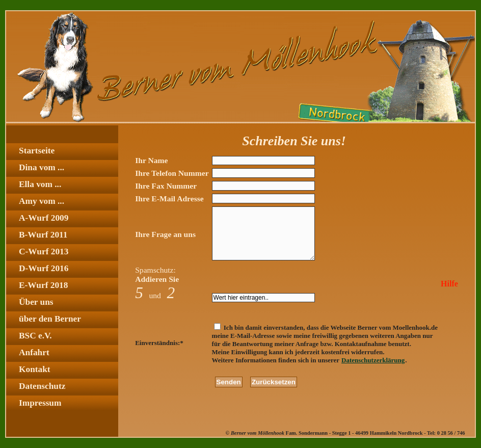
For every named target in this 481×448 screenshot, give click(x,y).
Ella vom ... (40, 184)
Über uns (36, 302)
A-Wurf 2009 (44, 218)
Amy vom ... (42, 201)
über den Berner (50, 319)
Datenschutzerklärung (373, 360)
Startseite (37, 151)
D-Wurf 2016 (44, 268)
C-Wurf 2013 (44, 252)
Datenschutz (42, 386)
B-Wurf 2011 (43, 235)
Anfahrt (34, 352)
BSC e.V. (35, 336)
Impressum (40, 403)
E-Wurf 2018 (43, 285)
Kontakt (35, 369)
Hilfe (449, 284)
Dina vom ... (42, 167)
